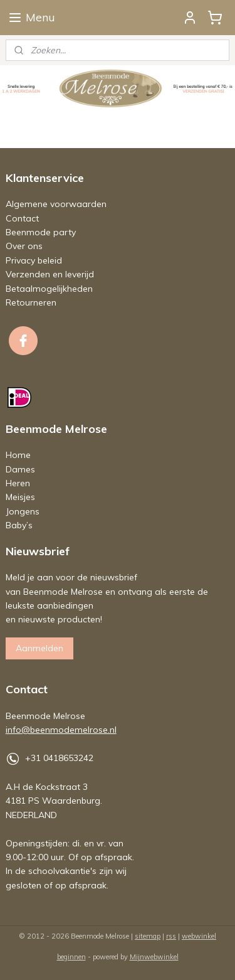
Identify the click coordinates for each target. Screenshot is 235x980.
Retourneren (31, 302)
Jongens (23, 511)
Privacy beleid (34, 260)
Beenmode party (41, 232)
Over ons (24, 246)
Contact (22, 218)
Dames (20, 469)
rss (171, 936)
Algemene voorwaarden (56, 204)
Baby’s (19, 525)
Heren (18, 483)
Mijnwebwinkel (154, 957)
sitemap (148, 936)
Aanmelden (39, 648)
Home (18, 455)
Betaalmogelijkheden (49, 289)
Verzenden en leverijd (50, 274)
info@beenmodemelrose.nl (61, 730)
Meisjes (20, 497)
